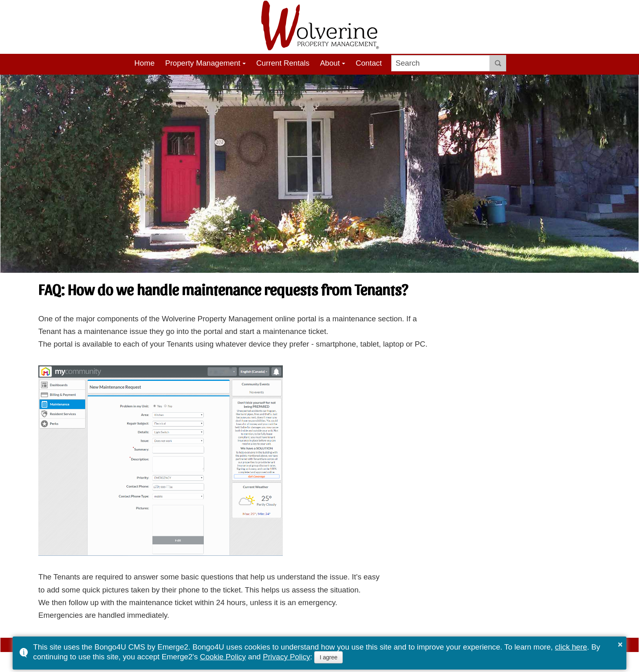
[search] (441, 63)
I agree (328, 657)
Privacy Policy (286, 657)
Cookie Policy (223, 657)
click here (571, 647)
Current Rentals (283, 63)
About (330, 63)
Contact (369, 63)
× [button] (620, 644)
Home (145, 63)
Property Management (203, 63)
